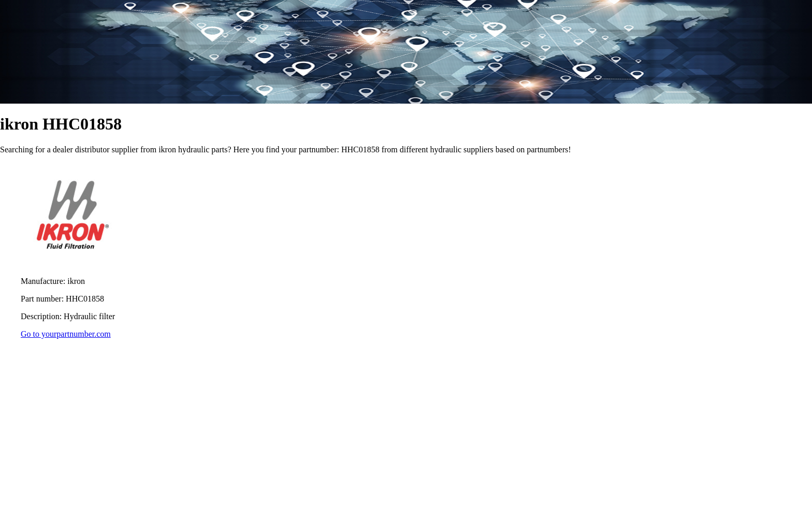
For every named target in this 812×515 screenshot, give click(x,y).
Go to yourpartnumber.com (66, 334)
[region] (406, 430)
